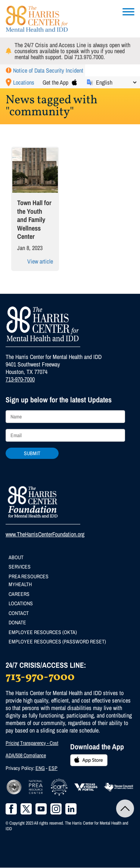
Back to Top (125, 808)
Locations (24, 82)
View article (40, 261)
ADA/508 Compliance (26, 755)
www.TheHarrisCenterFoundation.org (45, 534)
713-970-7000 (20, 379)
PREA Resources (29, 576)
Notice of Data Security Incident (48, 70)
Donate (17, 622)
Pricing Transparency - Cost (32, 743)
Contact (19, 613)
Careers (19, 594)
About (16, 557)
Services (20, 567)
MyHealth (20, 584)
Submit (32, 453)
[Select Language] (116, 82)
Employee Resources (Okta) (43, 632)
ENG (40, 768)
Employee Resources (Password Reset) (57, 642)
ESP (53, 768)
